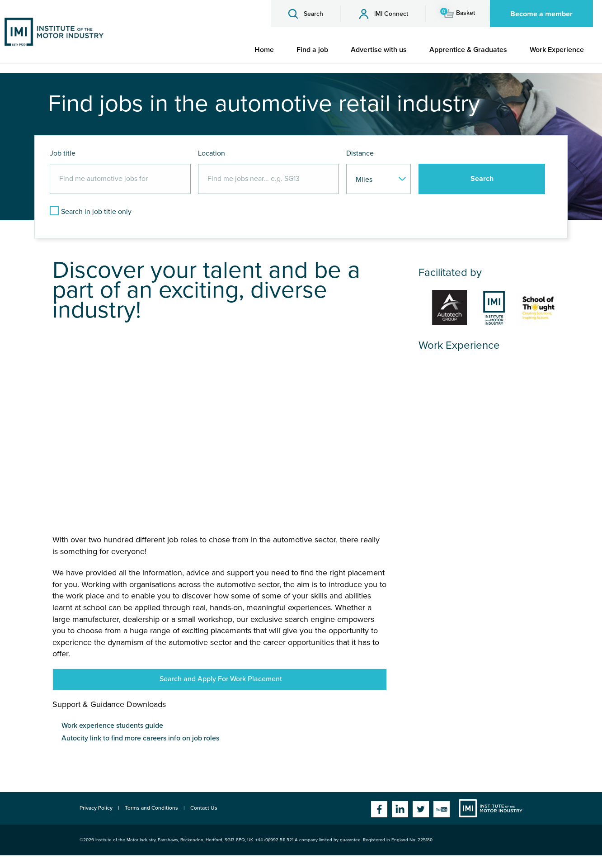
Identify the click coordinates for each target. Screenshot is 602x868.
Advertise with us (379, 50)
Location (212, 153)
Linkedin (400, 809)
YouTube (442, 809)
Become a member (541, 14)
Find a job (312, 50)
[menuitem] (264, 50)
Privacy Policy (96, 808)
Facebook (379, 809)
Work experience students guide (112, 726)
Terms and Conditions (151, 808)
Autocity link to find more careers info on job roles (140, 738)
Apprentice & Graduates (468, 50)
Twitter (421, 809)
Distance (360, 153)
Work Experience (557, 50)
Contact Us (204, 808)
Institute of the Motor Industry (491, 808)
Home (264, 50)
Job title (63, 153)
